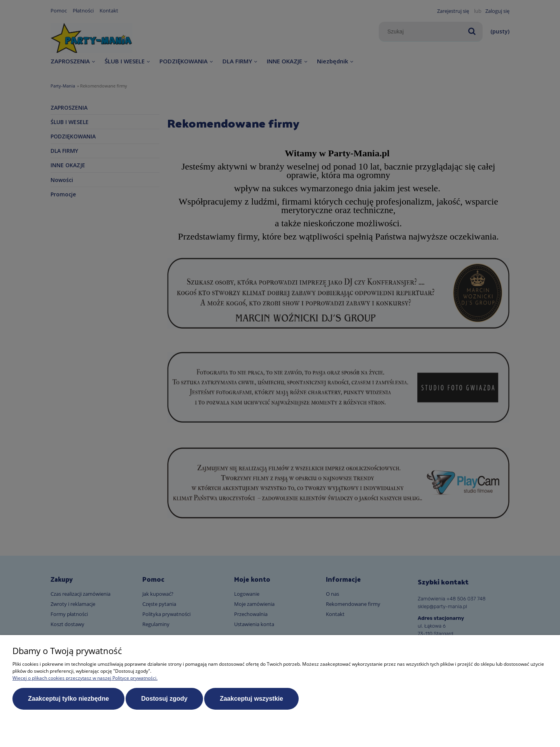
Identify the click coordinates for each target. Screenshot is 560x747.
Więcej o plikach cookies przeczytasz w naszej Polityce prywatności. (85, 678)
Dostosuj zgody (164, 699)
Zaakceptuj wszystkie (251, 699)
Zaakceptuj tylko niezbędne (68, 699)
